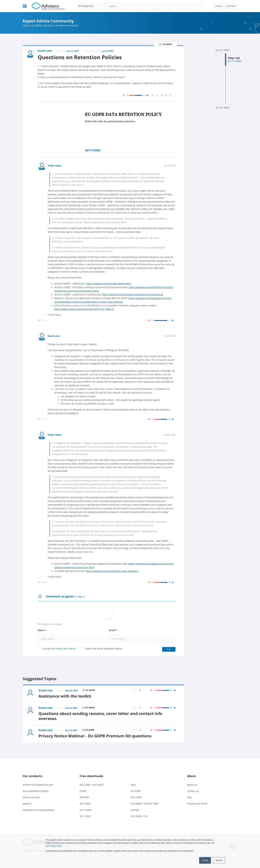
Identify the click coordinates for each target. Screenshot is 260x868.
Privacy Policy (55, 846)
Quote (42, 320)
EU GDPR (36, 25)
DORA (83, 791)
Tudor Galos (54, 166)
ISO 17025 (85, 816)
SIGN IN (218, 6)
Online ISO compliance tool (38, 785)
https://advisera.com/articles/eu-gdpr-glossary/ (112, 571)
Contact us (193, 791)
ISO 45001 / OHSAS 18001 (145, 804)
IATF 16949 (86, 810)
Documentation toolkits (36, 791)
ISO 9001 (84, 797)
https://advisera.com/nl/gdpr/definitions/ (109, 284)
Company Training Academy (38, 810)
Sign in (81, 597)
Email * (113, 630)
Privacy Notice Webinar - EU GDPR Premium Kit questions (95, 736)
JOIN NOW (231, 6)
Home (26, 25)
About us (192, 785)
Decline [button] (219, 860)
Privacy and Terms (66, 649)
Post (169, 649)
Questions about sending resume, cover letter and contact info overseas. (100, 716)
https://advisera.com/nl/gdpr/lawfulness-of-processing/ (132, 294)
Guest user (54, 336)
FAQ (189, 797)
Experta (27, 804)
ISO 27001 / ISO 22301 (92, 785)
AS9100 (135, 810)
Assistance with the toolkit (65, 696)
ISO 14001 (85, 804)
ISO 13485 (136, 797)
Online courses (31, 797)
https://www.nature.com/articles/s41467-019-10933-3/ (84, 309)
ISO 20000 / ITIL (139, 816)
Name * (42, 630)
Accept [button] (205, 860)
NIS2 (133, 785)
